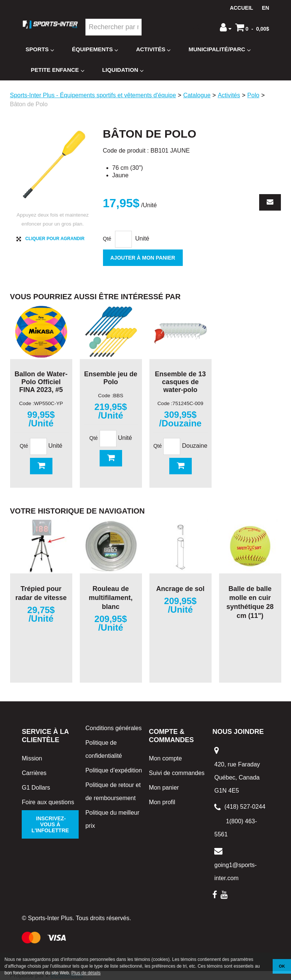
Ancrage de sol (180, 589)
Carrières (34, 773)
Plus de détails (86, 973)
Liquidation (123, 70)
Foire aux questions (48, 802)
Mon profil (162, 802)
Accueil (242, 8)
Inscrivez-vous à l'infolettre (50, 824)
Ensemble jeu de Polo (110, 378)
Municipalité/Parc (219, 50)
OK (282, 966)
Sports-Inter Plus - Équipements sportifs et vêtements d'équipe (93, 95)
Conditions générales (113, 728)
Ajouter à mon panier (143, 258)
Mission (32, 758)
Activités (153, 50)
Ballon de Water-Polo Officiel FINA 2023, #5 (41, 382)
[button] (252, 27)
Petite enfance (57, 70)
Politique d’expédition (114, 770)
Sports (40, 50)
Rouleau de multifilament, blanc (111, 598)
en (265, 8)
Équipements (95, 50)
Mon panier (164, 788)
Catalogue (197, 95)
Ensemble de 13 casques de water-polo (180, 382)
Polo (253, 95)
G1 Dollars (36, 788)
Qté (107, 239)
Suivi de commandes (177, 773)
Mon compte (166, 758)
